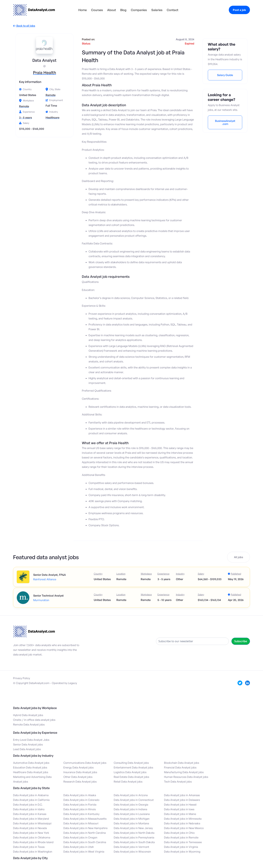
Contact (173, 10)
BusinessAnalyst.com (225, 122)
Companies (139, 10)
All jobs (239, 557)
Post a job (239, 10)
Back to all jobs (24, 26)
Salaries (157, 10)
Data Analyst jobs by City (30, 858)
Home (83, 10)
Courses (97, 10)
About (112, 10)
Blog (123, 10)
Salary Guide (225, 75)
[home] (34, 10)
